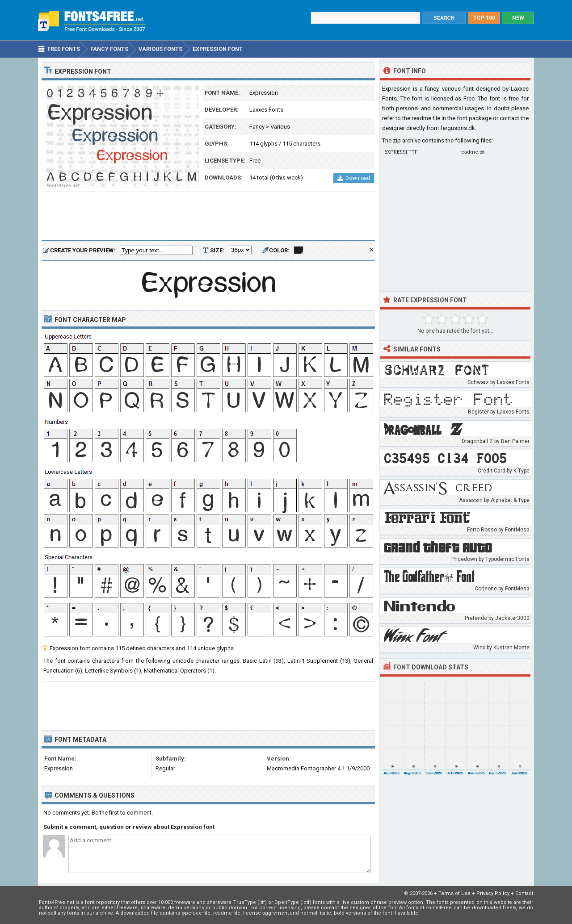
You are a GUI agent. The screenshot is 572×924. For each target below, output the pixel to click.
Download (354, 178)
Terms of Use (454, 893)
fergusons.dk (458, 128)
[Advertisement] (208, 217)
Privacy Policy (493, 893)
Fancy (257, 127)
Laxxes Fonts (266, 110)
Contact (524, 893)
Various (280, 127)
